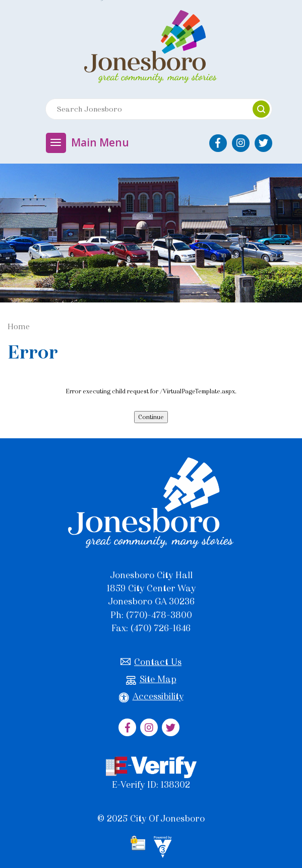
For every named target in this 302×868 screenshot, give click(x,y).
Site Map (151, 679)
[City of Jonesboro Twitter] (263, 143)
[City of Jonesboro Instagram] (241, 143)
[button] (261, 109)
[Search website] (144, 109)
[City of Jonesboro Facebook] (218, 143)
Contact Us (151, 662)
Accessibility (151, 697)
